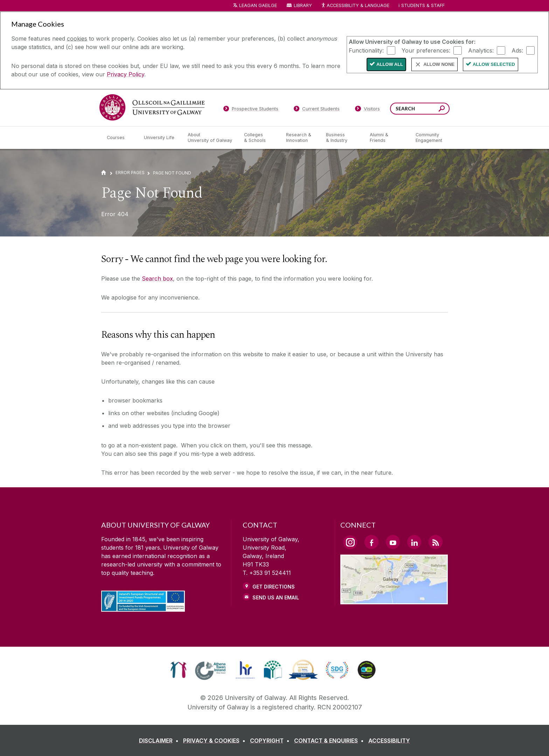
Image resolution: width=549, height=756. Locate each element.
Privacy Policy (126, 74)
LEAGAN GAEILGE (258, 5)
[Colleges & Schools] (259, 138)
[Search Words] (420, 109)
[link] (178, 670)
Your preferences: (426, 50)
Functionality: (366, 50)
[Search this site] (442, 109)
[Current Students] (317, 110)
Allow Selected (494, 64)
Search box (157, 279)
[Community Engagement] (429, 138)
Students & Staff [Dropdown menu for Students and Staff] (423, 5)
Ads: (517, 50)
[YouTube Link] (393, 542)
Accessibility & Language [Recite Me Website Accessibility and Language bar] (355, 6)
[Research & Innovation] (300, 138)
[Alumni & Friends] (387, 138)
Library (303, 5)
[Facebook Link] (371, 542)
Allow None (439, 64)
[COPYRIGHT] (271, 741)
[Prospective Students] (251, 110)
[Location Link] (394, 600)
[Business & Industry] (342, 138)
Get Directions (274, 587)
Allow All (390, 64)
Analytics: (481, 50)
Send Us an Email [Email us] (276, 597)
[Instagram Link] (350, 542)
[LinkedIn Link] (414, 542)
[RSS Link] (436, 542)
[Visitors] (367, 110)
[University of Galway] (152, 107)
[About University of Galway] (210, 138)
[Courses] (120, 138)
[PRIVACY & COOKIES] (216, 741)
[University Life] (160, 138)
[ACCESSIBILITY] (389, 741)
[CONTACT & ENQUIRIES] (330, 741)
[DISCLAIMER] (160, 741)
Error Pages (130, 173)
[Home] (104, 173)
